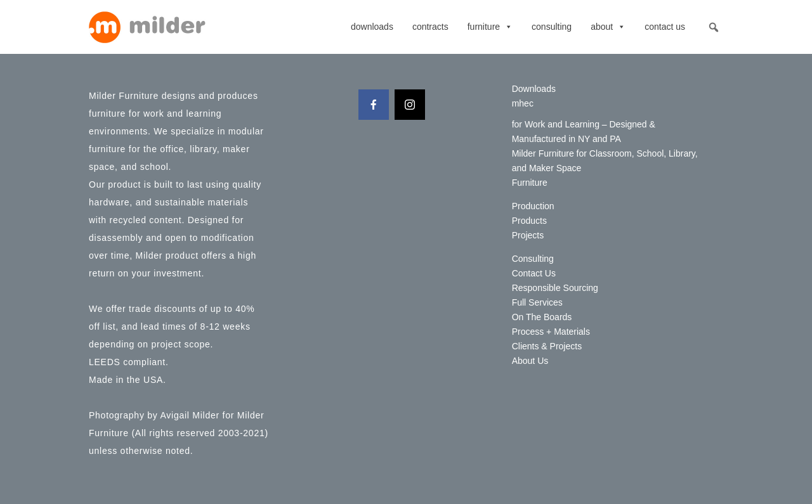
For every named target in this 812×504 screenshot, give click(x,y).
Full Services (537, 302)
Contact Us (665, 27)
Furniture (490, 27)
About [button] (608, 27)
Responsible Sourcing (555, 288)
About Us (530, 361)
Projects (528, 235)
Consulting (552, 27)
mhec (523, 103)
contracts (430, 27)
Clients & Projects (547, 346)
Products (529, 221)
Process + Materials (551, 332)
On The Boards (542, 317)
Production (533, 206)
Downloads (372, 27)
